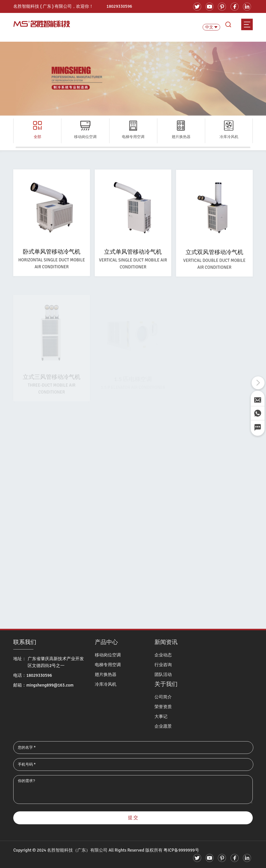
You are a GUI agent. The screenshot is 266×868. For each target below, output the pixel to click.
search (228, 24)
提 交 (133, 818)
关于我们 (166, 684)
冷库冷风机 (106, 684)
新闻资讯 (166, 642)
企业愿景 (163, 726)
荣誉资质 (163, 707)
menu (247, 24)
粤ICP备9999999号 (181, 850)
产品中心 (106, 642)
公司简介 (163, 697)
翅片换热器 (106, 675)
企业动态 (163, 655)
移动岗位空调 (108, 655)
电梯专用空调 (108, 665)
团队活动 (163, 675)
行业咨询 (163, 665)
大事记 (161, 716)
